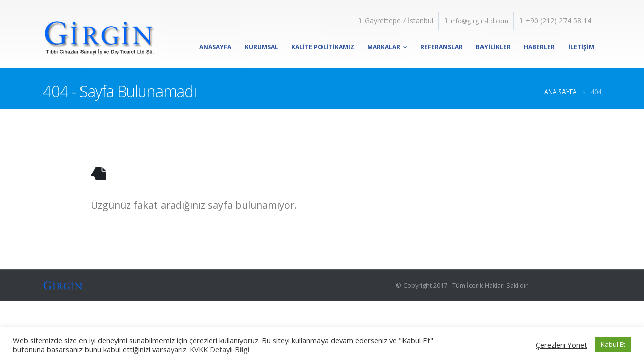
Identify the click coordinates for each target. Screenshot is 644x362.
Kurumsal (261, 47)
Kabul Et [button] (613, 344)
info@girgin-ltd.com (479, 21)
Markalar (384, 47)
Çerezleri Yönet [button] (561, 345)
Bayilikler (493, 47)
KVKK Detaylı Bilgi (219, 349)
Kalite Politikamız (323, 47)
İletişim (581, 47)
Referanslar (441, 47)
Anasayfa (215, 47)
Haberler (539, 47)
